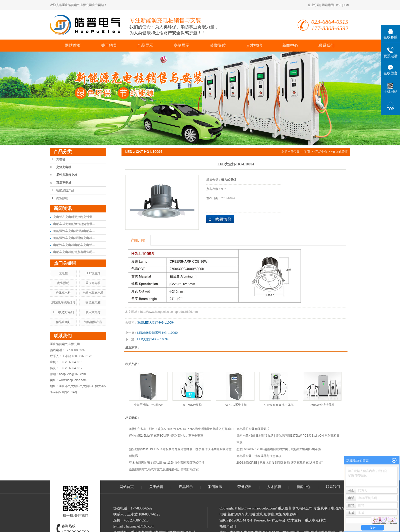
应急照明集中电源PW (148, 405)
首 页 (307, 152)
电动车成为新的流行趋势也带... (74, 224)
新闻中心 (290, 45)
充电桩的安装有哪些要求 (253, 429)
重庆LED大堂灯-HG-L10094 (156, 323)
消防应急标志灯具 (63, 303)
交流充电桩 (64, 167)
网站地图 (328, 5)
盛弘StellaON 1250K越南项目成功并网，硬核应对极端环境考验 (279, 449)
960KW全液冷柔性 (322, 405)
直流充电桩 (64, 183)
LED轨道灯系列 (63, 312)
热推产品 (226, 526)
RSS (339, 5)
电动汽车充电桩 (93, 293)
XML (347, 5)
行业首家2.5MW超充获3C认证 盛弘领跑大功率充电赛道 (166, 436)
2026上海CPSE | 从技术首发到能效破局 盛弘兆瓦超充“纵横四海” (279, 463)
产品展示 (145, 45)
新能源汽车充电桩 (241, 514)
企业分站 (314, 5)
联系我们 (326, 45)
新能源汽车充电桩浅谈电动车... (74, 231)
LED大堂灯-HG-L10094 (153, 339)
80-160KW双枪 (192, 405)
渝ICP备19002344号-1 (236, 520)
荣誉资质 (218, 45)
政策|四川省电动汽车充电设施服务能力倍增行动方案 (164, 469)
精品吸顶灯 (63, 322)
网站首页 (73, 45)
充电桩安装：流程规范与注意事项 (259, 456)
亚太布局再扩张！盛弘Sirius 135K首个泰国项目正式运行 (167, 463)
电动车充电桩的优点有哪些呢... (74, 252)
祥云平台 (278, 520)
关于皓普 (109, 45)
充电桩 (61, 159)
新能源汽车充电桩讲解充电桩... (74, 238)
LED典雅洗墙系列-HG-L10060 (157, 333)
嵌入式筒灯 (93, 312)
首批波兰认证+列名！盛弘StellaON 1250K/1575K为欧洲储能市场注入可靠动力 (181, 429)
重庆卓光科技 (315, 520)
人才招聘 (254, 45)
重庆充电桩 (93, 283)
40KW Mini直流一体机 (279, 405)
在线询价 (220, 219)
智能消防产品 (65, 190)
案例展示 (181, 45)
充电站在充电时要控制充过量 (73, 217)
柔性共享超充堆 (67, 175)
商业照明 (62, 198)
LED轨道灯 (93, 273)
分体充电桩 (63, 293)
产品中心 (321, 152)
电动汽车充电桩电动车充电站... (74, 245)
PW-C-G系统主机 (235, 405)
